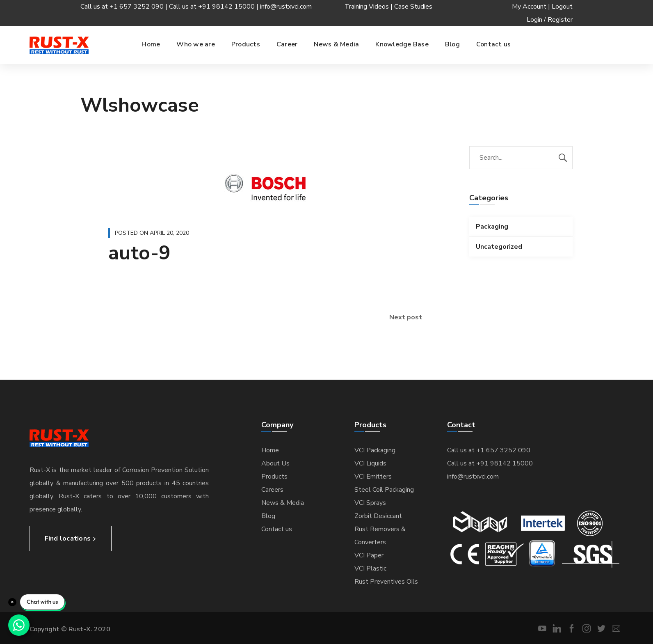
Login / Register (550, 20)
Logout (562, 7)
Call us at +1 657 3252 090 (489, 450)
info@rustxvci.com (286, 7)
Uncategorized (499, 247)
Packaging (492, 227)
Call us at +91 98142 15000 (490, 463)
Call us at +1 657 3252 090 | (125, 7)
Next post (406, 317)
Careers (272, 490)
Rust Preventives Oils (386, 582)
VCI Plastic (370, 568)
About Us (275, 463)
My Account (529, 7)
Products (274, 477)
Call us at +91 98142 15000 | (215, 7)
